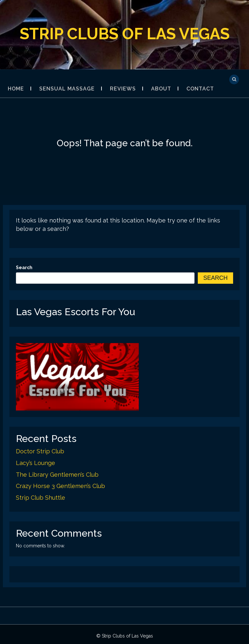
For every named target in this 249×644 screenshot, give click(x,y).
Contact (200, 89)
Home (16, 89)
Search (24, 268)
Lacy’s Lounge (36, 463)
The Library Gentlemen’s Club (57, 475)
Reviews (123, 89)
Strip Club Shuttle (41, 498)
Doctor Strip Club (40, 451)
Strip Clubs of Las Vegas (125, 34)
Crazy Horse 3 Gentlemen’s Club (60, 486)
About (161, 89)
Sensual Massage (67, 89)
